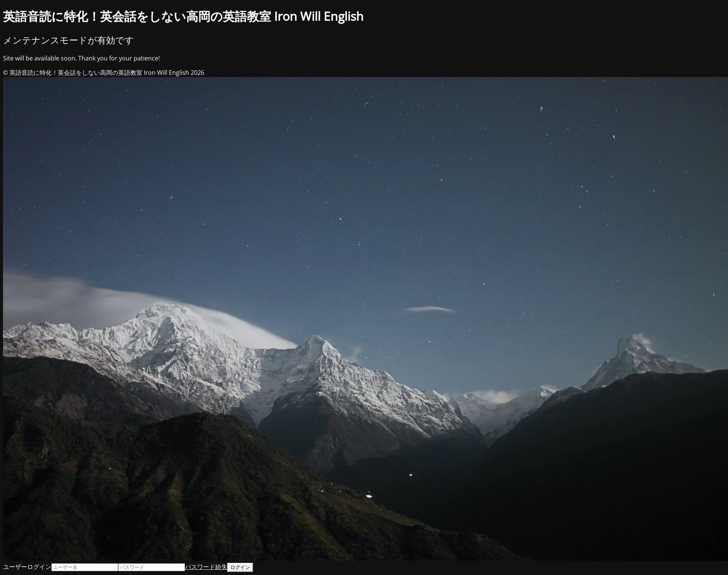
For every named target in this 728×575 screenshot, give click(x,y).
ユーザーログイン (27, 567)
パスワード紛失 (206, 567)
